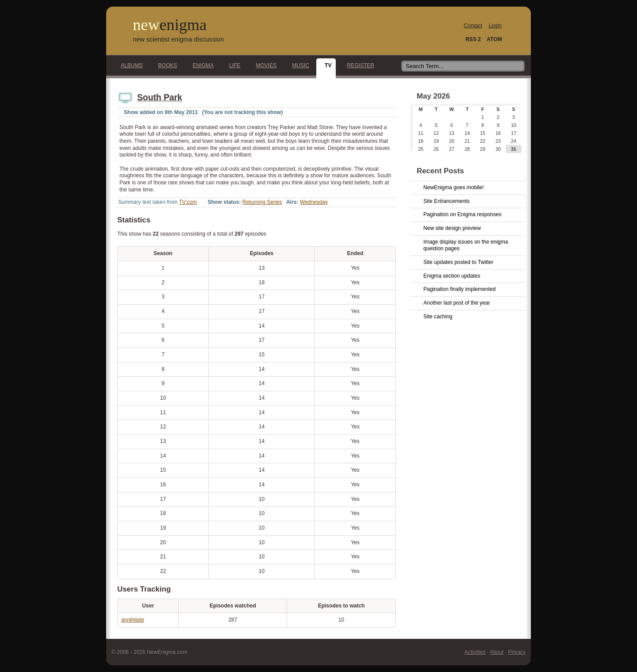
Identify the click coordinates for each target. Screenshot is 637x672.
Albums (129, 65)
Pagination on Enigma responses (462, 214)
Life (232, 65)
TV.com (188, 202)
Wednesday (314, 202)
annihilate (133, 620)
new (170, 25)
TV (326, 65)
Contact (473, 26)
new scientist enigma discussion (178, 39)
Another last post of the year (457, 303)
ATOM (494, 39)
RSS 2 (473, 39)
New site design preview (452, 228)
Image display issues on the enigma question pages (466, 245)
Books (165, 65)
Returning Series (262, 202)
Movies (264, 65)
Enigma (201, 65)
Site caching (438, 317)
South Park (160, 97)
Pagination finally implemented (459, 289)
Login (495, 26)
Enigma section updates (452, 276)
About (497, 652)
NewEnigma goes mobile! (454, 187)
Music (298, 65)
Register (358, 65)
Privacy (517, 652)
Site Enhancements (446, 201)
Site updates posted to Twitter (459, 262)
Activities (475, 652)
